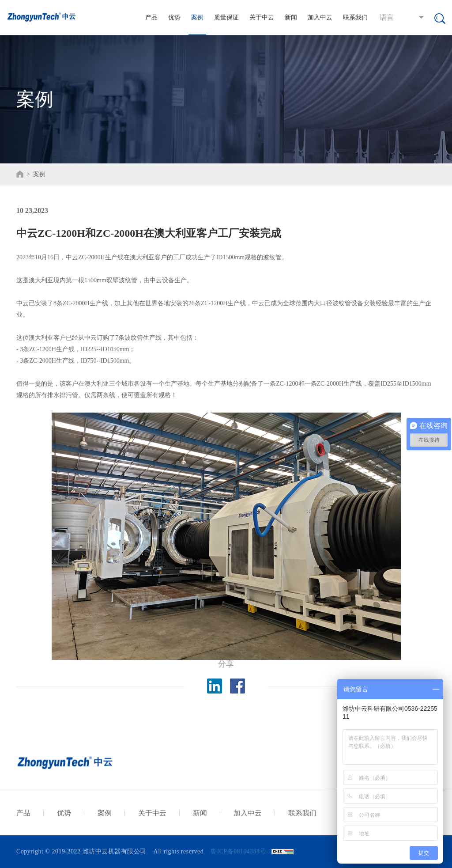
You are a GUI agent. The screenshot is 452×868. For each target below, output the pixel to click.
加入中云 (320, 17)
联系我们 (355, 17)
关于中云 (262, 17)
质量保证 (226, 17)
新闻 (291, 17)
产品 (151, 17)
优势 (174, 17)
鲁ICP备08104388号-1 (241, 851)
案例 (197, 17)
